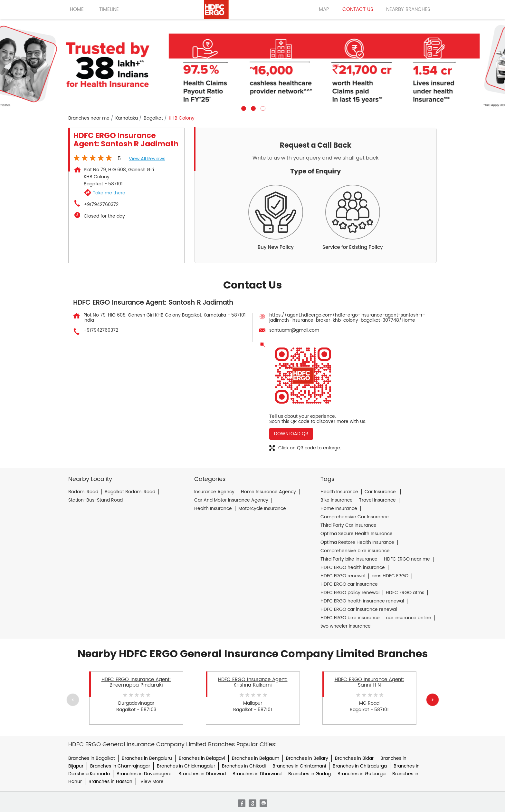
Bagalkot (153, 118)
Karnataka (127, 118)
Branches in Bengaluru (147, 758)
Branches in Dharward (257, 774)
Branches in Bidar (354, 758)
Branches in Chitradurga (360, 766)
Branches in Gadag (310, 774)
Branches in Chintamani (299, 766)
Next (432, 699)
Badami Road (83, 492)
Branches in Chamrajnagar (120, 766)
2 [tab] (252, 108)
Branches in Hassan (110, 782)
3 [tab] (262, 108)
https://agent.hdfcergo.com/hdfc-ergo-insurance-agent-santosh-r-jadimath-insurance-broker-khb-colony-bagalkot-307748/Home (347, 318)
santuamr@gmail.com (294, 330)
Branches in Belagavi (202, 758)
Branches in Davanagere (144, 774)
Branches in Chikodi (244, 766)
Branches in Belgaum (256, 758)
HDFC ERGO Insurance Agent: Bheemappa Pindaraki (136, 682)
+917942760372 (101, 205)
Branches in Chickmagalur (186, 766)
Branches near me (89, 118)
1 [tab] (243, 108)
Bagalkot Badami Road (130, 492)
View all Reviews (147, 159)
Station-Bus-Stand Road (95, 500)
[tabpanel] (252, 65)
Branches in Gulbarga (362, 774)
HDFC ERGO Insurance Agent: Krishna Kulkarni (253, 682)
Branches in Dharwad (202, 774)
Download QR (291, 434)
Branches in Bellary (307, 758)
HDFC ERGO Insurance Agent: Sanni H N (369, 682)
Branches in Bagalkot (92, 758)
